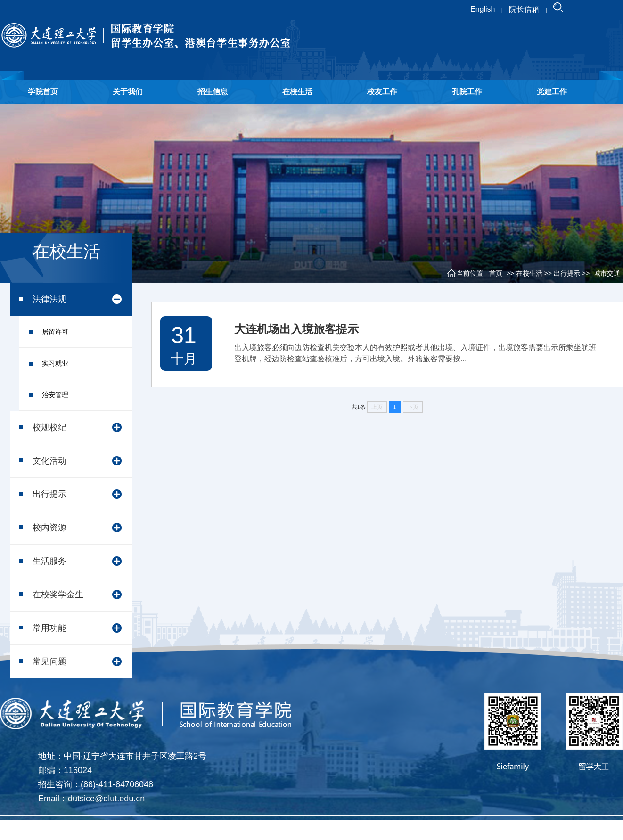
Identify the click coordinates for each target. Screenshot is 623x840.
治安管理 (55, 395)
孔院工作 (467, 92)
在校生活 (297, 92)
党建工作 (552, 92)
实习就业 (55, 363)
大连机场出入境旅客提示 (296, 329)
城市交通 (607, 273)
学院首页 (43, 92)
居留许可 (55, 332)
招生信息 (213, 92)
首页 (496, 273)
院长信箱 (524, 9)
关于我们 (128, 92)
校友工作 (382, 92)
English (483, 9)
